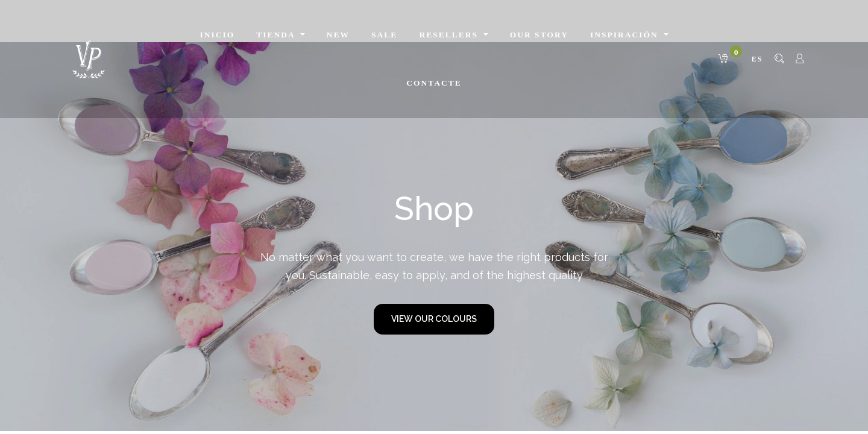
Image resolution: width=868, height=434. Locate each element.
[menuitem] (218, 35)
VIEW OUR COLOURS (434, 319)
